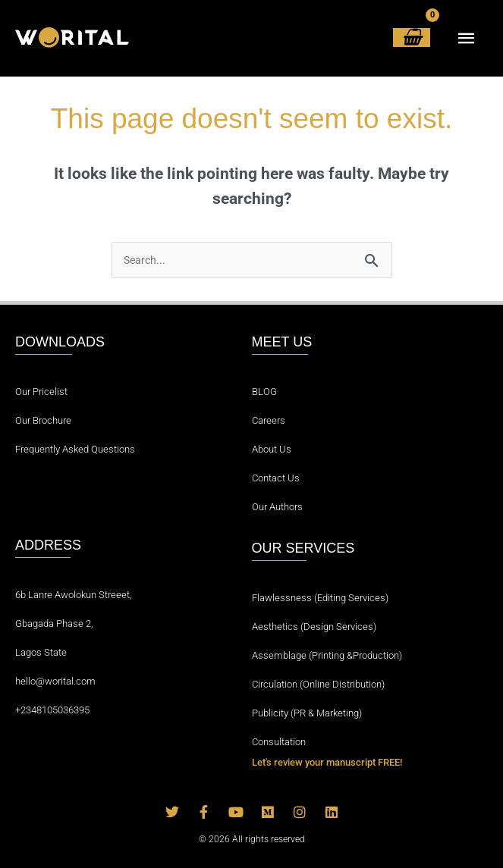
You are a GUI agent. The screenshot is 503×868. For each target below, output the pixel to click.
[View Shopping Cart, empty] (412, 38)
